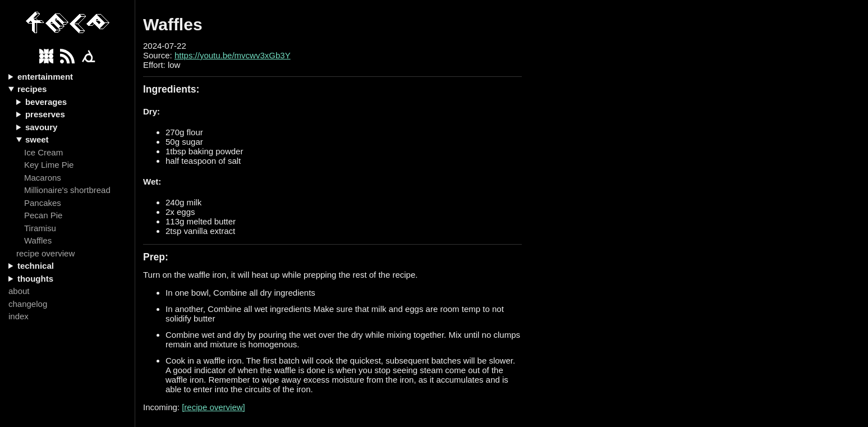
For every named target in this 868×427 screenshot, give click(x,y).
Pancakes (43, 203)
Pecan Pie (43, 215)
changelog (28, 304)
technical (36, 266)
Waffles (38, 240)
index (19, 316)
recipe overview (45, 253)
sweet (37, 139)
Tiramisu (40, 228)
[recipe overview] (213, 407)
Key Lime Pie (49, 165)
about (19, 291)
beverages (46, 102)
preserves (45, 114)
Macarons (43, 178)
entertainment (45, 77)
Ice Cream (43, 152)
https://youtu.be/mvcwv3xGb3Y (233, 55)
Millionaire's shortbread (67, 190)
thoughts (35, 279)
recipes (32, 89)
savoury (42, 127)
